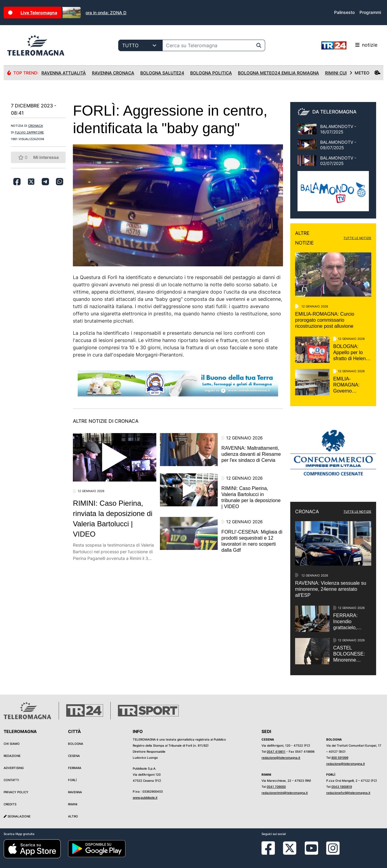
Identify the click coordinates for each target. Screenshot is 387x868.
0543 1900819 (342, 787)
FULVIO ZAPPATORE (29, 132)
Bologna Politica (211, 73)
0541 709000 (276, 787)
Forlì (72, 780)
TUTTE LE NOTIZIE (357, 238)
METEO (365, 73)
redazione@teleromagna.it (281, 758)
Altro (73, 816)
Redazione (12, 756)
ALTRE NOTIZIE (304, 238)
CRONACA (36, 126)
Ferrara (75, 768)
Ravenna (75, 792)
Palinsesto (344, 12)
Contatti (11, 780)
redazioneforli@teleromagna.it (348, 793)
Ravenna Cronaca (113, 73)
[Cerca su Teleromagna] (208, 45)
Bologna (76, 744)
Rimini (73, 804)
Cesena (74, 756)
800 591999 (340, 758)
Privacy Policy (16, 792)
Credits (10, 804)
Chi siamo (12, 744)
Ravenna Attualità (64, 73)
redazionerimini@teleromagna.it (285, 793)
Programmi (370, 12)
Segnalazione (17, 816)
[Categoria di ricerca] (140, 45)
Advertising (14, 768)
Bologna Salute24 (162, 73)
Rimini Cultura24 (345, 73)
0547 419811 (276, 751)
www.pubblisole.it (145, 797)
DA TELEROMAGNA (334, 112)
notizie (349, 45)
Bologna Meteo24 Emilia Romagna (278, 73)
